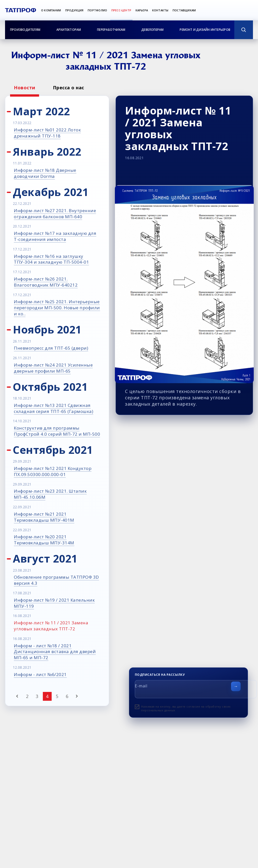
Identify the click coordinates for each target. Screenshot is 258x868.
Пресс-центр (121, 10)
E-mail (141, 686)
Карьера (142, 10)
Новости (25, 88)
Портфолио (97, 10)
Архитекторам (69, 30)
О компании (51, 10)
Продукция (74, 10)
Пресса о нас (69, 88)
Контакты (160, 10)
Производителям (25, 30)
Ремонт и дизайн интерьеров (205, 30)
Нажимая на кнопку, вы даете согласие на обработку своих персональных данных (186, 708)
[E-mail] (196, 689)
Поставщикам (184, 10)
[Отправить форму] (236, 686)
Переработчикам (111, 30)
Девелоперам (152, 30)
